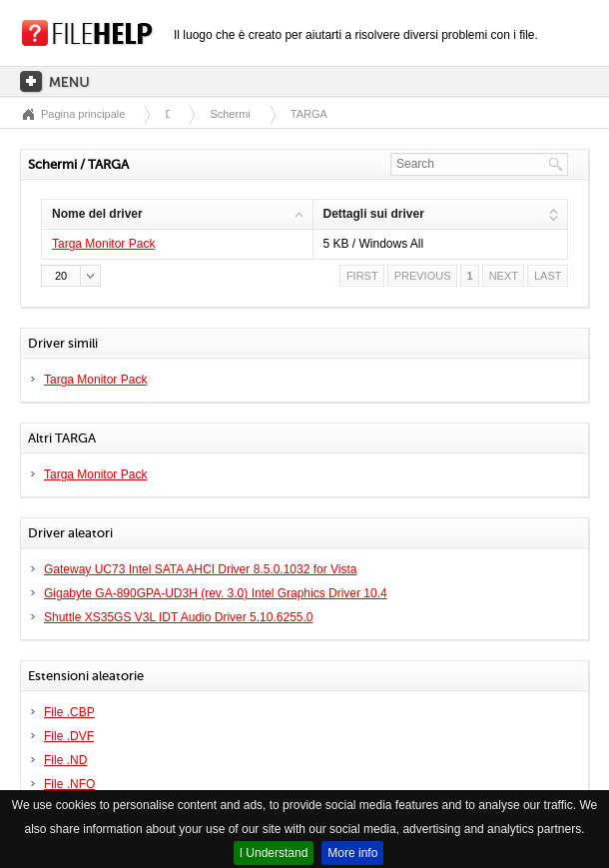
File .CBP (69, 712)
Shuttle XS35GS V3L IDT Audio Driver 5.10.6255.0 (179, 617)
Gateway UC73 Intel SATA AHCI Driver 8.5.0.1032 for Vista (200, 569)
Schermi (230, 114)
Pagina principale (83, 114)
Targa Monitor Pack (103, 244)
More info (352, 853)
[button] (71, 276)
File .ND (65, 760)
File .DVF (69, 736)
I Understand (274, 853)
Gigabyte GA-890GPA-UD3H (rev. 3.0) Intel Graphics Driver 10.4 (216, 593)
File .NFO (69, 784)
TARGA (309, 114)
